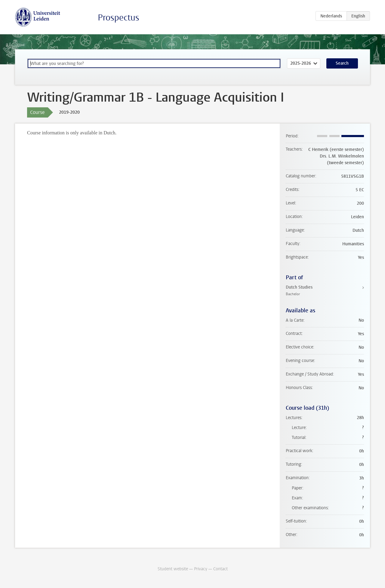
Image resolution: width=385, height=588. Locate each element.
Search (342, 63)
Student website (173, 569)
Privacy (201, 569)
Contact (220, 569)
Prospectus (119, 18)
